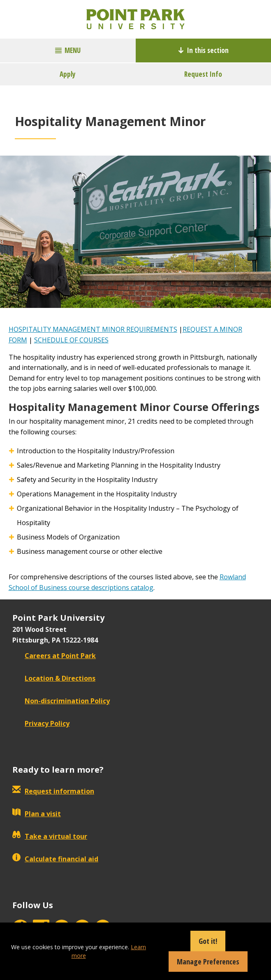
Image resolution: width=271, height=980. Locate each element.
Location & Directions (54, 678)
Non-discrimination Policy (61, 701)
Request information (53, 791)
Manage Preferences (208, 962)
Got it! (208, 941)
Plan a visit (37, 814)
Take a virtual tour (50, 836)
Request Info (203, 74)
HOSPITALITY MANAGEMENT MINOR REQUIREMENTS (93, 329)
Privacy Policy (41, 723)
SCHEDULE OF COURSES (71, 340)
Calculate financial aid (55, 859)
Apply (68, 74)
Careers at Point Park (54, 656)
